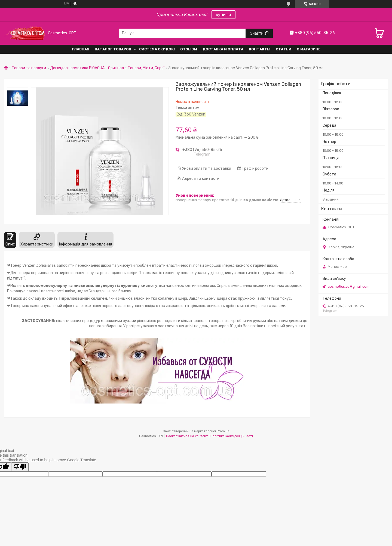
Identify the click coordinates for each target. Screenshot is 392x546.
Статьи (284, 49)
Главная (81, 49)
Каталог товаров (113, 49)
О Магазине (309, 49)
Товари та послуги (29, 68)
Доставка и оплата (223, 49)
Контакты (260, 49)
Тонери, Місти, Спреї (146, 68)
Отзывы (189, 49)
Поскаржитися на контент (187, 436)
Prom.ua (223, 431)
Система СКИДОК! (157, 49)
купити (223, 15)
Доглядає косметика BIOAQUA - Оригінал (87, 68)
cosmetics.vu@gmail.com (349, 286)
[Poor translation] (20, 467)
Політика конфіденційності (232, 436)
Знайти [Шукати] (257, 33)
